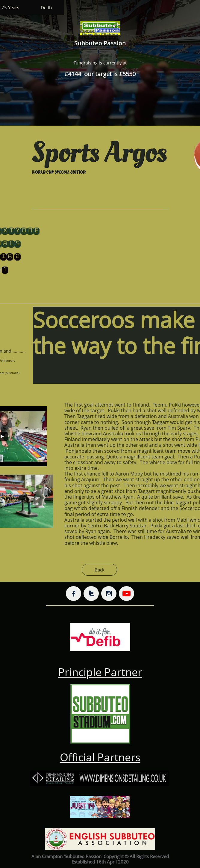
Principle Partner (100, 672)
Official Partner (98, 757)
